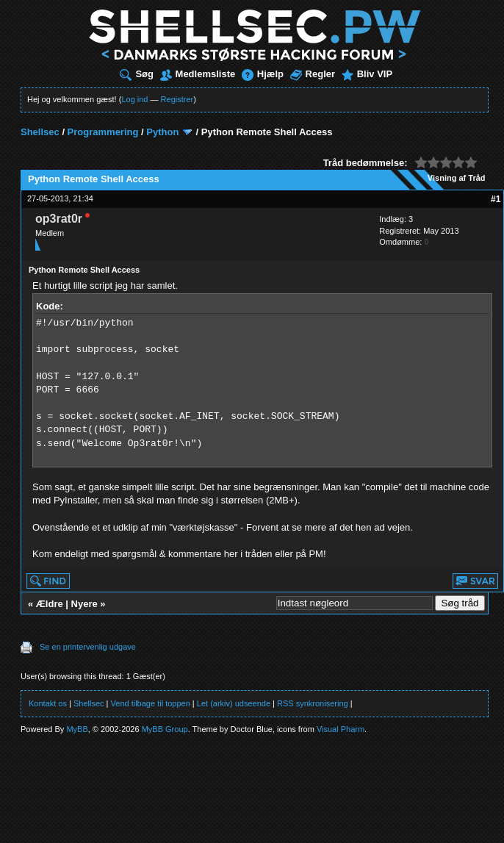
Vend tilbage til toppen (151, 703)
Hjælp (263, 74)
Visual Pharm (341, 729)
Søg (137, 74)
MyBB (77, 729)
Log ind (134, 99)
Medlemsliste (198, 74)
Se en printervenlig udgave (88, 647)
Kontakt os (48, 703)
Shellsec (40, 132)
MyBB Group (165, 729)
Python (162, 132)
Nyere (84, 604)
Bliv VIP (367, 74)
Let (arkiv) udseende (234, 703)
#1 (496, 199)
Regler (313, 74)
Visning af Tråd (457, 178)
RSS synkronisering (313, 703)
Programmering (103, 132)
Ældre (50, 604)
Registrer (177, 99)
